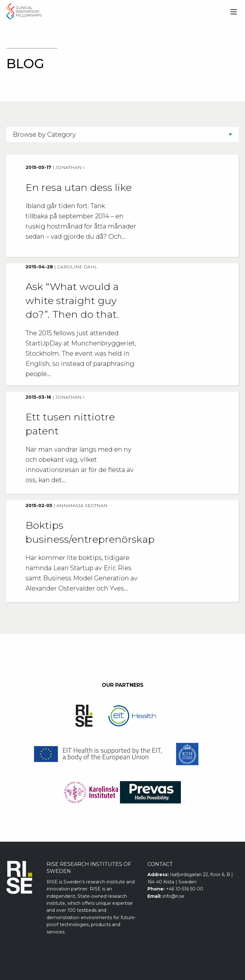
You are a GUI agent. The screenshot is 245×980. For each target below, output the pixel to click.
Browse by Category (44, 134)
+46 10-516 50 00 (185, 889)
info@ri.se (174, 896)
